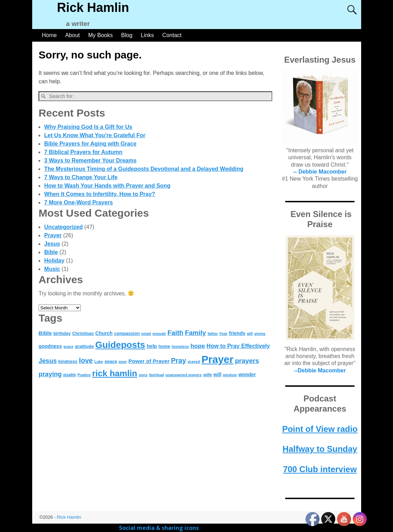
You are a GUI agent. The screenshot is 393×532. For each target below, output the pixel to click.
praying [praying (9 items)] (50, 374)
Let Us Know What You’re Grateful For (95, 135)
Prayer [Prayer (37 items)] (217, 359)
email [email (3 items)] (146, 334)
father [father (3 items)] (213, 334)
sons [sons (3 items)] (143, 375)
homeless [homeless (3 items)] (180, 346)
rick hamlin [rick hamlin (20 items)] (115, 373)
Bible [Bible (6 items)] (45, 333)
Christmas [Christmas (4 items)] (83, 334)
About (72, 35)
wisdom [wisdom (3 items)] (230, 375)
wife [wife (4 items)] (208, 375)
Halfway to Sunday (320, 449)
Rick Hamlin (93, 8)
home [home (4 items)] (164, 346)
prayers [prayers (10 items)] (247, 361)
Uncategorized (63, 227)
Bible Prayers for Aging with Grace (90, 144)
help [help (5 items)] (152, 346)
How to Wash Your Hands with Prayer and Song (107, 186)
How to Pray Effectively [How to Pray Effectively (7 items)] (238, 346)
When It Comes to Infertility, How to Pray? (100, 194)
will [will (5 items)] (217, 374)
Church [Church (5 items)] (104, 333)
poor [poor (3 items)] (123, 362)
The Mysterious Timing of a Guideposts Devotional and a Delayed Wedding (144, 169)
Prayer (53, 235)
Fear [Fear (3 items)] (223, 334)
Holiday (54, 261)
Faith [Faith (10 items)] (175, 333)
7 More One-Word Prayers (78, 202)
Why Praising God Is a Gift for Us (88, 127)
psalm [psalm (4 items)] (70, 375)
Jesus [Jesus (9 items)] (48, 361)
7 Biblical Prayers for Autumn (83, 152)
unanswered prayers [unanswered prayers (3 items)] (184, 375)
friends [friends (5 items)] (237, 333)
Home (50, 35)
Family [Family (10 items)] (195, 333)
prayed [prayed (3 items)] (194, 362)
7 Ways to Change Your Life (81, 177)
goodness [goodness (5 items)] (50, 346)
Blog (127, 35)
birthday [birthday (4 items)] (62, 334)
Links (147, 35)
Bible (51, 252)
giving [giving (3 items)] (260, 334)
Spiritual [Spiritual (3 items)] (157, 375)
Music (52, 269)
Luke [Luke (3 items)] (99, 362)
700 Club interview (320, 469)
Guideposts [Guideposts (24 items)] (120, 345)
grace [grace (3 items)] (68, 346)
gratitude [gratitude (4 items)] (84, 346)
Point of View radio (320, 429)
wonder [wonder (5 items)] (247, 374)
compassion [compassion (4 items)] (127, 334)
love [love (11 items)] (86, 360)
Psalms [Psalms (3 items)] (84, 375)
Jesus (52, 244)
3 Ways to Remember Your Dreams (90, 160)
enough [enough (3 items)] (159, 334)
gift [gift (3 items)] (250, 334)
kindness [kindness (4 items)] (68, 362)
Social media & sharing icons (160, 528)
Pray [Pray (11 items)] (179, 360)
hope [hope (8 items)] (198, 346)
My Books (100, 35)
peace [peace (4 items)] (111, 362)
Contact (172, 35)
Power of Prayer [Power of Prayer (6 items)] (149, 361)
